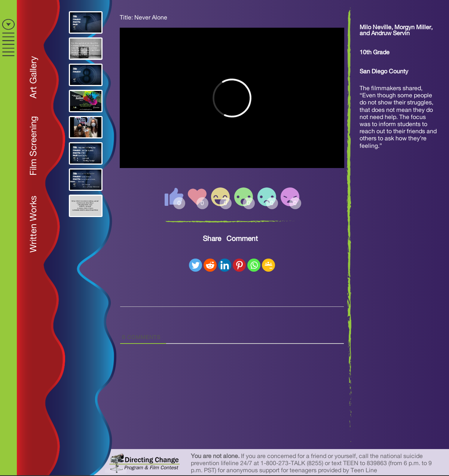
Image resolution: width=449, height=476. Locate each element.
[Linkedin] (225, 265)
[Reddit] (210, 265)
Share (212, 239)
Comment (242, 239)
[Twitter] (196, 265)
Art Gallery (34, 77)
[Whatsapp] (254, 265)
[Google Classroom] (268, 265)
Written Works (34, 224)
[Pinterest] (239, 265)
